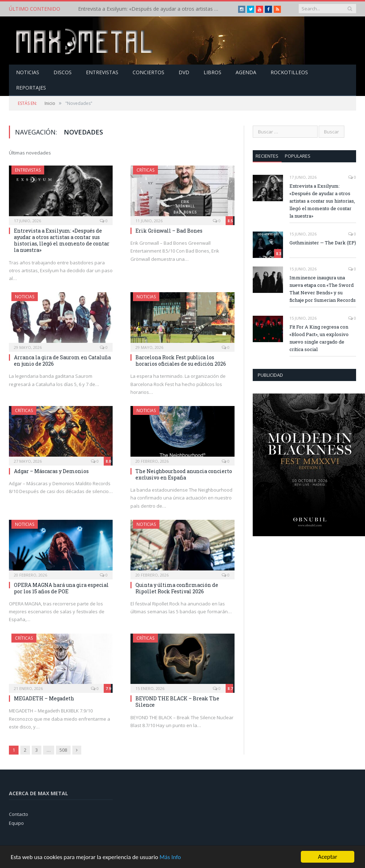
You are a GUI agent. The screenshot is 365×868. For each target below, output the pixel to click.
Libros (212, 72)
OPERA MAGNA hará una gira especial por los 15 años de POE (61, 588)
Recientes (267, 156)
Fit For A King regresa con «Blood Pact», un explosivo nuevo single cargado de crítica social (319, 338)
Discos (63, 72)
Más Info (170, 859)
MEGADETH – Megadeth (44, 698)
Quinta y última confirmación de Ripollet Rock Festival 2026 (177, 588)
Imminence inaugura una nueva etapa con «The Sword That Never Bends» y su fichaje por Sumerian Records (323, 289)
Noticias (28, 72)
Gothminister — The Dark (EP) (323, 243)
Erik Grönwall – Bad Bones (169, 231)
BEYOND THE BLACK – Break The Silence (177, 702)
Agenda (246, 72)
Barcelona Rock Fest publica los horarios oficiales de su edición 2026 (181, 361)
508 (63, 750)
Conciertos (148, 72)
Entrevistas (102, 72)
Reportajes (31, 88)
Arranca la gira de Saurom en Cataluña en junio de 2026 (62, 361)
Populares (298, 156)
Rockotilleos (289, 72)
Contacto (19, 814)
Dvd (184, 72)
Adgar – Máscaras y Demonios (51, 471)
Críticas (145, 170)
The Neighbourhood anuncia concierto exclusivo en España (184, 474)
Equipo (16, 823)
